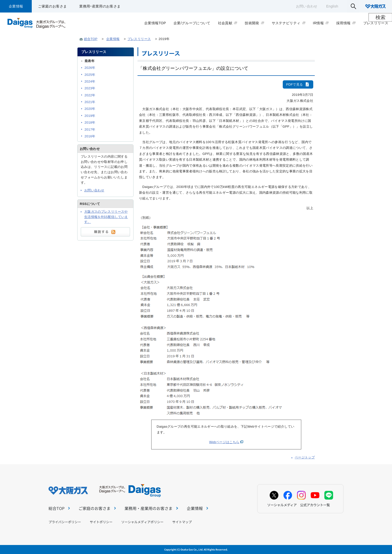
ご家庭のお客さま (52, 6)
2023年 (90, 88)
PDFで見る (298, 84)
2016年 (90, 136)
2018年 (90, 122)
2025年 (90, 75)
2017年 (90, 129)
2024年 (90, 81)
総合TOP (91, 39)
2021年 (90, 102)
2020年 (90, 109)
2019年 (90, 116)
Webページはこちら (224, 442)
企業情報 (16, 6)
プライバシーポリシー (65, 522)
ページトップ (305, 457)
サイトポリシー (101, 522)
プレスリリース (139, 39)
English (332, 6)
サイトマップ (182, 522)
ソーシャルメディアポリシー (142, 522)
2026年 (90, 68)
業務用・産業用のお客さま (100, 6)
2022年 (90, 95)
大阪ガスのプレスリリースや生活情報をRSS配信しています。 (106, 217)
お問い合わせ (307, 6)
